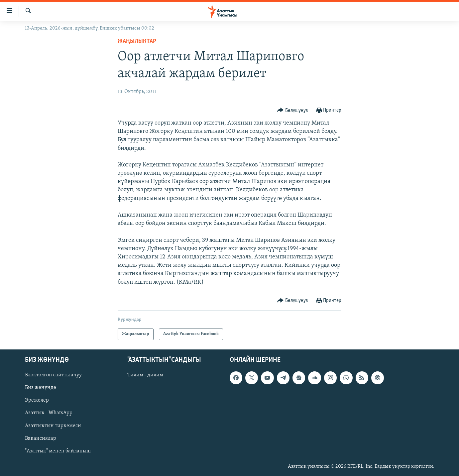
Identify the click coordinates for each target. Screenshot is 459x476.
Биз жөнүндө (41, 388)
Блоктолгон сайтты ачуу (53, 375)
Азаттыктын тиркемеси (53, 426)
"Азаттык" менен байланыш (58, 451)
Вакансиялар (41, 438)
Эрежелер (37, 400)
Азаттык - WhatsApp (49, 413)
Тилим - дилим (145, 375)
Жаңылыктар (137, 41)
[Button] (292, 110)
